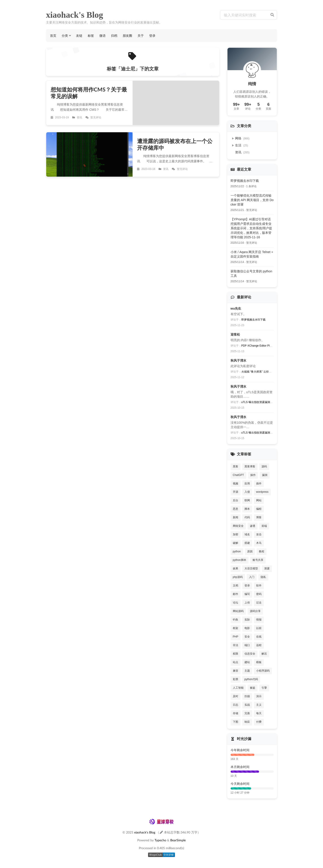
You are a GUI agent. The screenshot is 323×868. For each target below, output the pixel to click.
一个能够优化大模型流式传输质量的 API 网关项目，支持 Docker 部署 (252, 200)
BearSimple (178, 840)
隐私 (263, 577)
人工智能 (238, 688)
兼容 (236, 671)
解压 (264, 654)
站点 (236, 662)
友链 (79, 36)
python (237, 551)
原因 (250, 551)
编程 (259, 509)
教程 (262, 551)
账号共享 (258, 560)
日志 (236, 705)
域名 (247, 534)
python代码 (251, 679)
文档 (236, 586)
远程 (259, 645)
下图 (236, 722)
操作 (253, 475)
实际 (247, 620)
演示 (259, 696)
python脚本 (240, 560)
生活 (242, 145)
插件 (259, 484)
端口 (247, 645)
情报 (259, 620)
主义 (259, 705)
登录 (152, 36)
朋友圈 (127, 36)
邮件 (236, 594)
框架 (236, 628)
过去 (259, 603)
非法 (236, 645)
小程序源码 (263, 671)
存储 (236, 713)
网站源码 (238, 611)
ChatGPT (238, 475)
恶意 (236, 509)
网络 (242, 138)
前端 (264, 526)
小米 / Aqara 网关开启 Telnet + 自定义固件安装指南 (252, 254)
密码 (259, 594)
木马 (259, 543)
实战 (247, 705)
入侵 (247, 492)
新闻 (236, 517)
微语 (103, 36)
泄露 (267, 569)
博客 (259, 517)
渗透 (253, 526)
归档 (114, 36)
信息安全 (250, 654)
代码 (247, 517)
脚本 (247, 509)
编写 (247, 594)
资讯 (242, 152)
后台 (236, 500)
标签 (91, 36)
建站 (247, 662)
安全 (247, 637)
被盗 (253, 688)
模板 (259, 662)
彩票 (236, 679)
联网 (247, 500)
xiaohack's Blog (74, 15)
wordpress (262, 492)
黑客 (236, 467)
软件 (259, 586)
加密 (236, 534)
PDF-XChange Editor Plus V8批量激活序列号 (268, 346)
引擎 (264, 688)
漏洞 (265, 475)
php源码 (238, 577)
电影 (247, 628)
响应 (247, 722)
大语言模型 (251, 569)
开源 (236, 492)
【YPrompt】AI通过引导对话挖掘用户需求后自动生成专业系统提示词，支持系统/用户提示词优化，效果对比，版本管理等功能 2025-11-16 (251, 228)
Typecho (160, 840)
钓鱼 (236, 620)
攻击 (259, 534)
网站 (259, 500)
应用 (247, 484)
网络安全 (238, 526)
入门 (252, 577)
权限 (236, 654)
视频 (236, 484)
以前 (259, 628)
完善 (247, 713)
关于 (141, 36)
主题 (247, 671)
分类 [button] (65, 36)
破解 (236, 543)
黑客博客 (250, 467)
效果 (236, 569)
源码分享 (255, 611)
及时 (236, 696)
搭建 (247, 543)
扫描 (247, 696)
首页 (53, 36)
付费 (259, 722)
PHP (236, 637)
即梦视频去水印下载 (245, 181)
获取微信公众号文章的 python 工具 (251, 273)
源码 (264, 467)
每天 (259, 713)
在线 (259, 637)
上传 (247, 603)
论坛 (236, 603)
